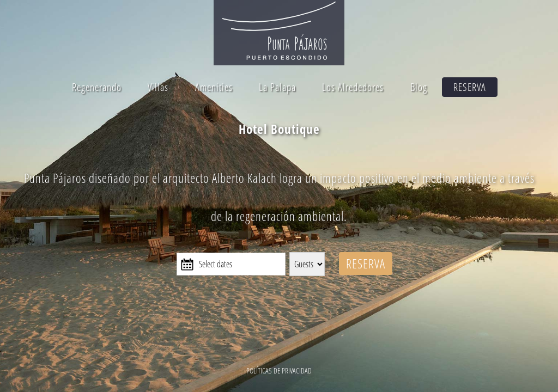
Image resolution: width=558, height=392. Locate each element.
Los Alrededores (353, 87)
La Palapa (277, 87)
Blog (419, 87)
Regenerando (97, 87)
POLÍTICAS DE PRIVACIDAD (279, 370)
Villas (158, 87)
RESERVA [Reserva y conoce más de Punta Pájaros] (366, 264)
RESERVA (470, 87)
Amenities (214, 87)
